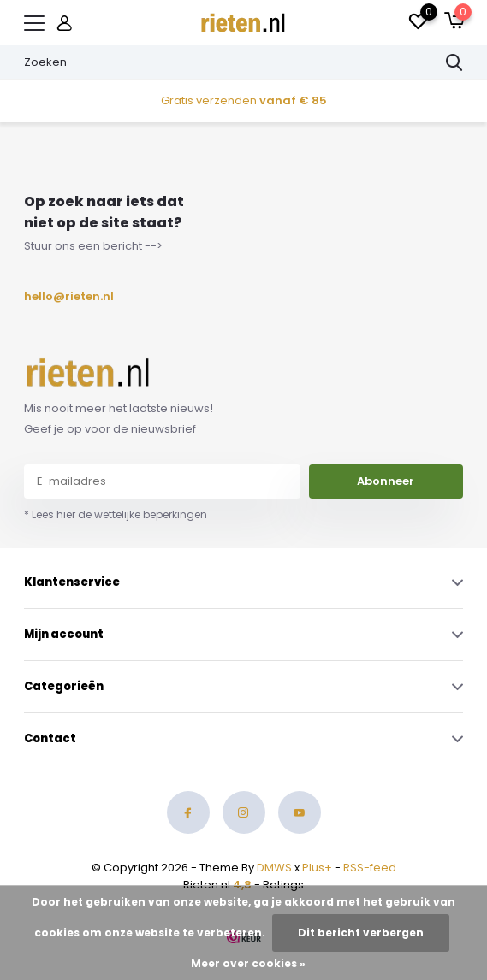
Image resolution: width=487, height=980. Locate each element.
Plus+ (317, 868)
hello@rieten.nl (64, 296)
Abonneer (386, 481)
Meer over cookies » (248, 963)
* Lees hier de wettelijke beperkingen (116, 514)
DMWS (274, 868)
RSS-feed (370, 868)
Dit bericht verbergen (361, 933)
